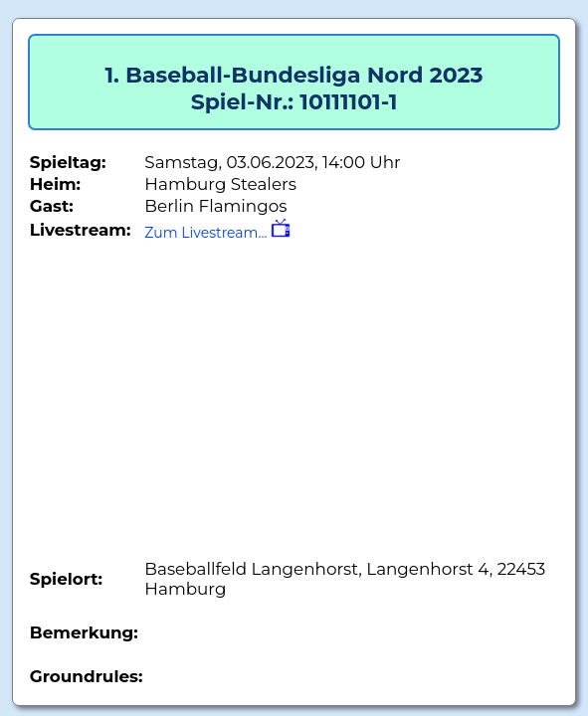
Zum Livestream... (217, 233)
